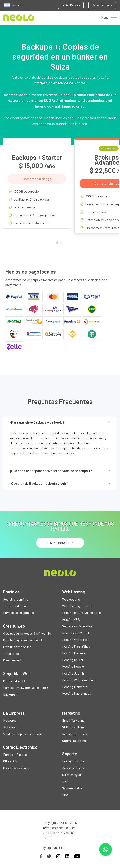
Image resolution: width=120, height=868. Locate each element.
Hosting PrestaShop (76, 646)
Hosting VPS (71, 619)
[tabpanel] (37, 187)
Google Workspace (16, 768)
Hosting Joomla (73, 673)
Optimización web (75, 741)
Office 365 (10, 761)
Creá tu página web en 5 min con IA (27, 633)
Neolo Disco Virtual (76, 633)
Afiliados (9, 727)
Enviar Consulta (73, 761)
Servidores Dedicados (77, 626)
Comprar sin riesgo (37, 179)
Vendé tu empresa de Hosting (23, 734)
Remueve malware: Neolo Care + (26, 688)
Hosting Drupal (73, 660)
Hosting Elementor (75, 687)
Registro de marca (75, 734)
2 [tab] (62, 244)
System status (72, 788)
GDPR (49, 838)
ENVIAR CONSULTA (60, 543)
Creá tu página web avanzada (23, 640)
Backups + (10, 694)
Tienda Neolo (12, 653)
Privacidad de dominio (19, 613)
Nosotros (10, 720)
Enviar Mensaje (71, 5)
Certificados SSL (15, 681)
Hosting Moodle (73, 666)
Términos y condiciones (59, 828)
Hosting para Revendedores (81, 613)
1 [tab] (58, 244)
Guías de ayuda (72, 775)
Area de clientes (73, 768)
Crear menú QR (13, 660)
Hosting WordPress (76, 640)
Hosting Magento (74, 653)
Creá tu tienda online (17, 647)
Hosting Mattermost (76, 693)
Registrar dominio (16, 599)
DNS (65, 781)
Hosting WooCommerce (79, 680)
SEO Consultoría (73, 727)
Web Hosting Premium (78, 606)
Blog (65, 795)
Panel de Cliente (102, 5)
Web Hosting (71, 599)
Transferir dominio (16, 606)
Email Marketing (73, 720)
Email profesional (15, 754)
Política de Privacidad (59, 833)
